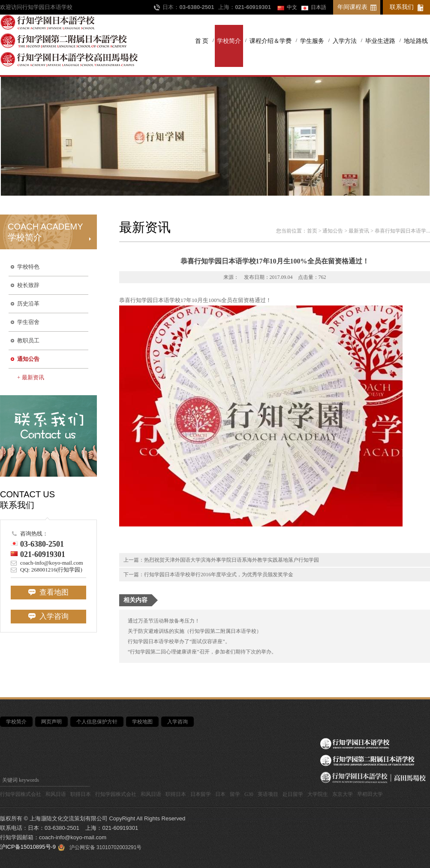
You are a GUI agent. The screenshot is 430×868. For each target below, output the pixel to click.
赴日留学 (293, 794)
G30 (249, 794)
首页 (312, 231)
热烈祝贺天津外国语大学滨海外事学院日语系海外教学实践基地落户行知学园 (232, 560)
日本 (220, 794)
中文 (292, 7)
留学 (235, 794)
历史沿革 (28, 304)
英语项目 (268, 794)
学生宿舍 (28, 322)
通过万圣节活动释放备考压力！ (164, 621)
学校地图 (142, 722)
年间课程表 (352, 7)
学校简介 (229, 41)
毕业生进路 (380, 41)
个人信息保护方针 (97, 722)
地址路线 (416, 41)
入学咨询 (48, 616)
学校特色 (28, 267)
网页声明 (51, 722)
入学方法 (345, 41)
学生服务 (312, 41)
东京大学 (343, 794)
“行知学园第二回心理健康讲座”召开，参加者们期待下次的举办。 (202, 652)
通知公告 (28, 359)
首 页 (202, 41)
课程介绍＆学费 (271, 41)
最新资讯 (359, 231)
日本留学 (201, 794)
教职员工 (28, 340)
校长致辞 (28, 285)
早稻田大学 (370, 794)
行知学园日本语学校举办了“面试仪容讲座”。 (179, 641)
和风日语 (56, 794)
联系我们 (402, 7)
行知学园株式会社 (21, 794)
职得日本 (81, 794)
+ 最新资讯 (31, 377)
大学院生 (318, 794)
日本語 (319, 7)
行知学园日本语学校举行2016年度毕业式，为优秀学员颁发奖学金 (219, 575)
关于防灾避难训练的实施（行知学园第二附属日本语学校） (195, 631)
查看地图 (48, 592)
